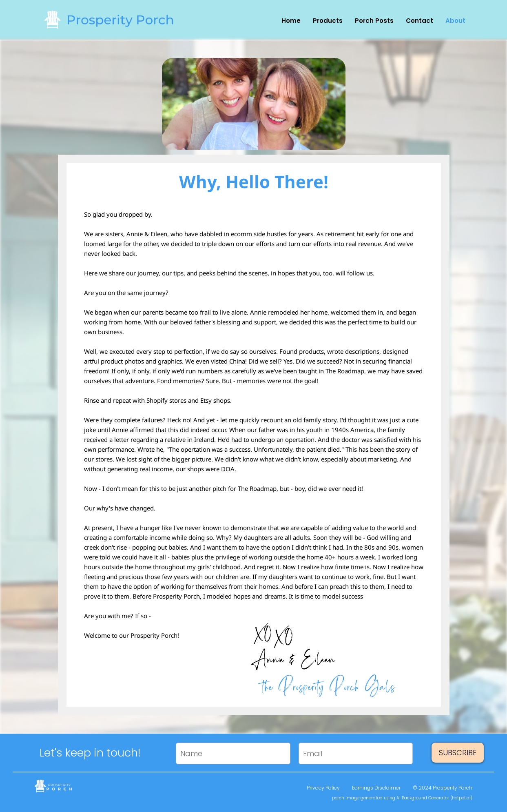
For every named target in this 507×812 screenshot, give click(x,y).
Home (291, 21)
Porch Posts (374, 21)
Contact (420, 21)
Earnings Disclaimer (376, 788)
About (455, 21)
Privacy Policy (323, 788)
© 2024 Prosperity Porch (443, 788)
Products (328, 21)
